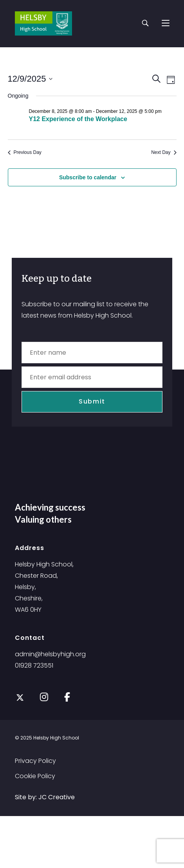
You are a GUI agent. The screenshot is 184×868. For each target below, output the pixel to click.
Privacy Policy (35, 761)
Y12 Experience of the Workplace (78, 119)
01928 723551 (34, 665)
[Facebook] (67, 696)
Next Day (164, 152)
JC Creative (57, 797)
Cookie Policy (35, 776)
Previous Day (25, 152)
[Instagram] (44, 696)
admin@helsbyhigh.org (50, 654)
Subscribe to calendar (88, 177)
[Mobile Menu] (166, 23)
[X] (20, 698)
